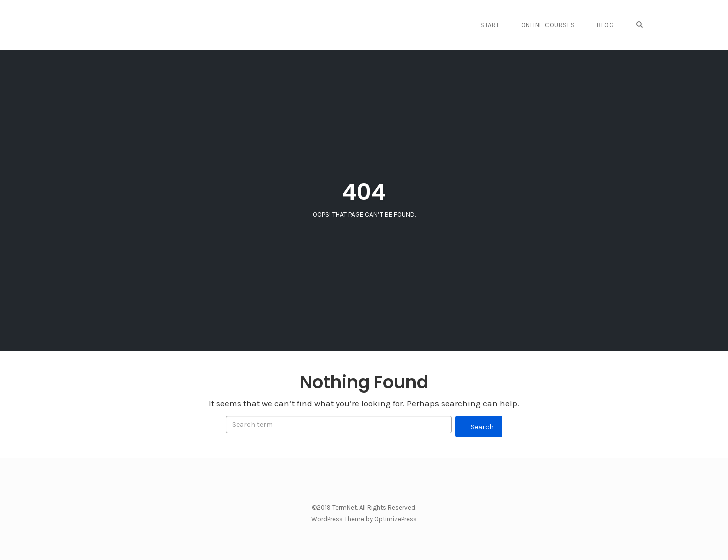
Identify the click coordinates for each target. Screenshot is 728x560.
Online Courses (553, 25)
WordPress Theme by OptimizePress (364, 519)
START (496, 25)
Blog (609, 25)
